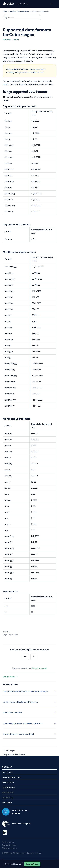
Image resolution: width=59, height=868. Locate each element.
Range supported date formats (14, 755)
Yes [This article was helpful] (25, 657)
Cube (5, 12)
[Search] (22, 18)
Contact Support (13, 864)
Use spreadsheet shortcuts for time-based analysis (25, 691)
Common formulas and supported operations (23, 723)
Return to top (10, 676)
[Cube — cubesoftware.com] (8, 4)
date (11, 635)
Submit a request (39, 668)
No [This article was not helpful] (34, 657)
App (16, 635)
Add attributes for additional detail (18, 734)
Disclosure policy (9, 848)
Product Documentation (20, 12)
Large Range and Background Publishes (20, 702)
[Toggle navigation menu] (51, 4)
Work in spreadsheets (40, 12)
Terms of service (9, 845)
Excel (5, 84)
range (5, 635)
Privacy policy (8, 842)
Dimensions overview (12, 713)
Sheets (21, 84)
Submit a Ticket (32, 864)
